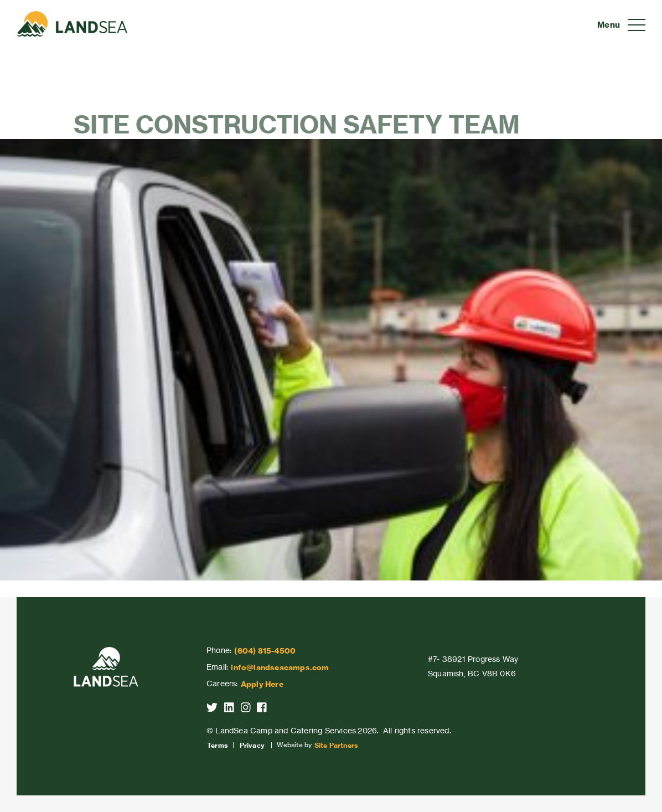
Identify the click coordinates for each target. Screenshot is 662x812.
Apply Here (262, 684)
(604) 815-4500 (265, 651)
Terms (217, 746)
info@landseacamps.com (280, 667)
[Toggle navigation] (621, 25)
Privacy (252, 746)
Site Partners (336, 746)
